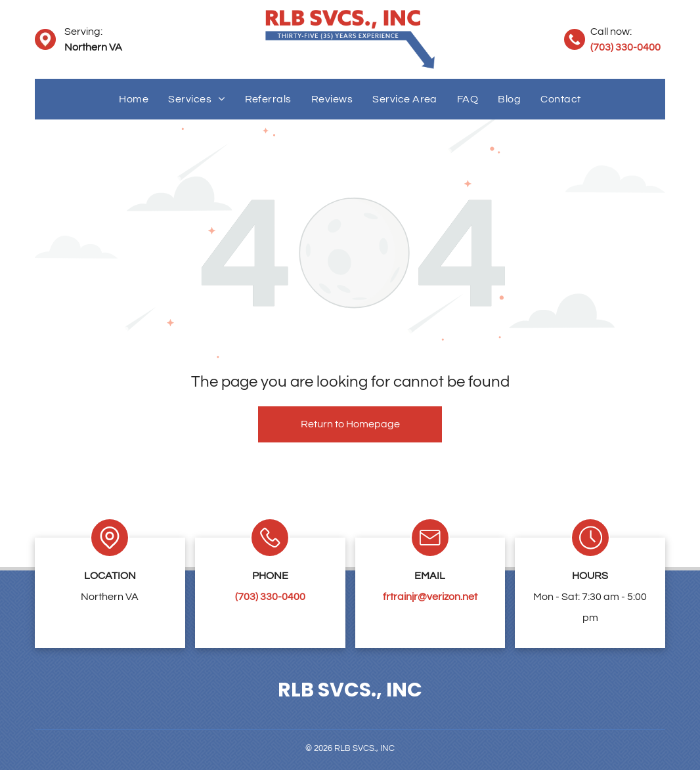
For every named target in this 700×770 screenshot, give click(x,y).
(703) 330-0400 (625, 47)
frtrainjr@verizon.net (430, 597)
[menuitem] (134, 99)
